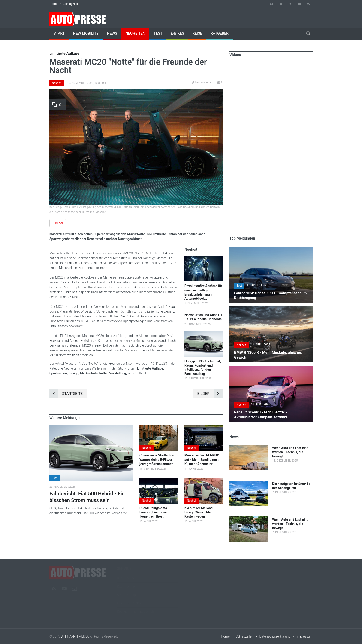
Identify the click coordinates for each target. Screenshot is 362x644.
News (112, 33)
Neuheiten (135, 33)
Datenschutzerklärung (275, 636)
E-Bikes (177, 33)
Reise (197, 33)
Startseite (66, 394)
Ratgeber (220, 33)
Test (158, 33)
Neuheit (57, 83)
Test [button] (55, 478)
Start (59, 33)
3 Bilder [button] (58, 223)
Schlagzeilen (72, 4)
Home (53, 4)
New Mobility (86, 33)
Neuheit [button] (147, 448)
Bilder (210, 394)
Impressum (305, 636)
